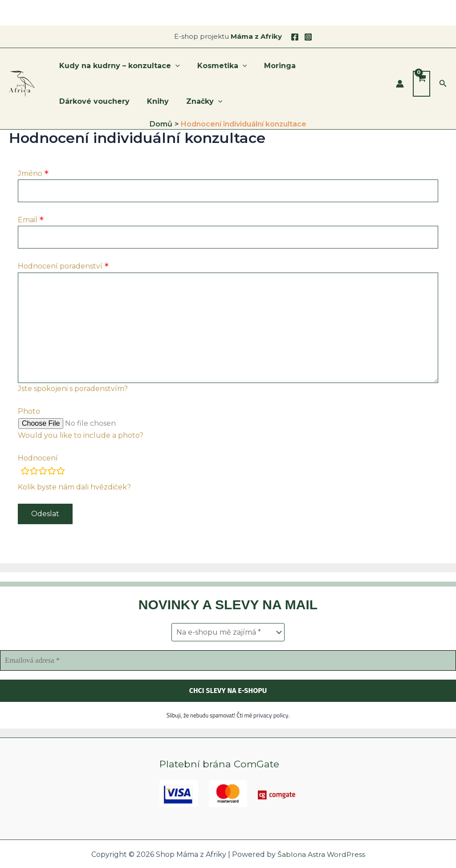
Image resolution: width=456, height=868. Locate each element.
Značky (112, 102)
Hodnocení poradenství (60, 267)
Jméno (30, 173)
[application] (174, 66)
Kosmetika (218, 66)
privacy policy (271, 715)
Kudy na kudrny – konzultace (118, 66)
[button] (443, 84)
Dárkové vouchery (338, 66)
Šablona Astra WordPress (321, 854)
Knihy (69, 101)
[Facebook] (295, 37)
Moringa (272, 66)
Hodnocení (38, 463)
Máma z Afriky (256, 36)
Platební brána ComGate (221, 764)
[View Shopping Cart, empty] (421, 84)
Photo (29, 416)
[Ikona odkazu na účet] (400, 84)
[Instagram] (308, 37)
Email (28, 221)
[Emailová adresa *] (228, 661)
